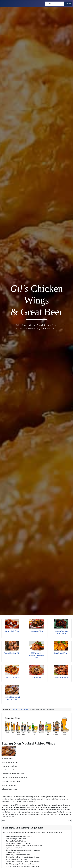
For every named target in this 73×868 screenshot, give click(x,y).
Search (68, 4)
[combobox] (55, 4)
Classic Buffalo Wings (12, 677)
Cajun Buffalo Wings (12, 631)
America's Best (36, 677)
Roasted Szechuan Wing (12, 653)
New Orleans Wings (37, 631)
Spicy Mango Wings (61, 653)
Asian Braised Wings (61, 677)
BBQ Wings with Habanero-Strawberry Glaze (37, 655)
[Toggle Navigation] (2, 4)
